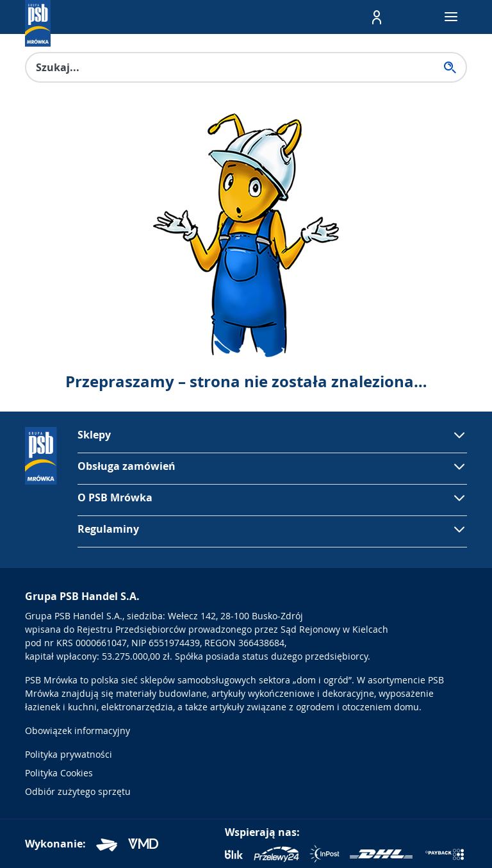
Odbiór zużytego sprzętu (78, 791)
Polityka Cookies (59, 773)
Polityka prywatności (69, 754)
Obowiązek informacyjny (78, 730)
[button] (377, 17)
